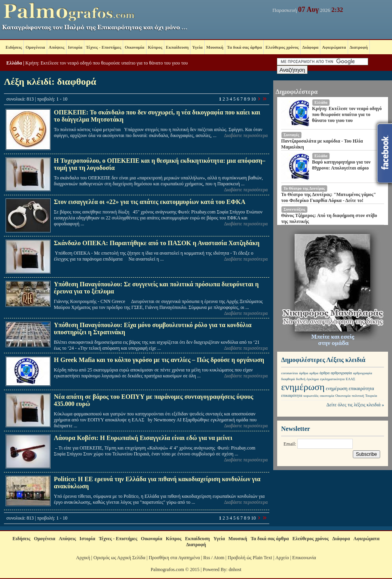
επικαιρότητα (362, 389)
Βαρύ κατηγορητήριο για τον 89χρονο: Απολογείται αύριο (341, 165)
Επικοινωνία (304, 558)
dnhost (235, 569)
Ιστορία (75, 47)
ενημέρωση (303, 387)
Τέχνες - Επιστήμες (104, 47)
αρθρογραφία (341, 373)
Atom (219, 558)
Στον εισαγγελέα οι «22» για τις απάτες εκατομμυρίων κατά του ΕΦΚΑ (150, 202)
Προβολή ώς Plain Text (250, 558)
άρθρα (304, 373)
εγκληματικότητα (332, 379)
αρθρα (314, 373)
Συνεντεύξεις (294, 209)
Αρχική (83, 558)
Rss (206, 558)
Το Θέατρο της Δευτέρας (304, 188)
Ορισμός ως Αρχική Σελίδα (119, 558)
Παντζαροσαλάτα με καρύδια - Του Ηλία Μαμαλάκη (322, 144)
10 (253, 99)
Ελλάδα (14, 63)
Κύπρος (155, 47)
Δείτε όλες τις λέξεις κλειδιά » (355, 405)
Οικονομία (134, 47)
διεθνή (301, 379)
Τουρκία (371, 396)
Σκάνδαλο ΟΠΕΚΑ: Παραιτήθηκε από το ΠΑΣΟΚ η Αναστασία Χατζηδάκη (157, 243)
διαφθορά (288, 379)
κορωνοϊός (311, 396)
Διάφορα (310, 47)
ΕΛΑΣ (350, 379)
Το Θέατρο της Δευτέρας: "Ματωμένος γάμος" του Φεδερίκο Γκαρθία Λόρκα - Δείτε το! (329, 197)
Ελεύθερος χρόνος (282, 47)
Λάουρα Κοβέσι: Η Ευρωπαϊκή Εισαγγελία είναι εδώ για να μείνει (143, 438)
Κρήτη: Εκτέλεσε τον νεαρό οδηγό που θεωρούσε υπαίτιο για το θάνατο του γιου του (107, 63)
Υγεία (197, 47)
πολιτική (358, 396)
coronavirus (290, 373)
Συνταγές (291, 135)
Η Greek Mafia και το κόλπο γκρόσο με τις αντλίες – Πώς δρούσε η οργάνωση (159, 360)
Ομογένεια (35, 47)
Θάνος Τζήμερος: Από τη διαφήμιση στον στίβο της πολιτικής (329, 218)
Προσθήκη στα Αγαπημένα (174, 558)
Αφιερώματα (334, 47)
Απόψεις (57, 47)
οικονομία (327, 396)
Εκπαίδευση (177, 47)
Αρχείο (282, 558)
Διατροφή (359, 47)
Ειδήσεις (14, 47)
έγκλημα (313, 379)
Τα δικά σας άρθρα (244, 47)
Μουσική (215, 47)
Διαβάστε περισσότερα (246, 135)
